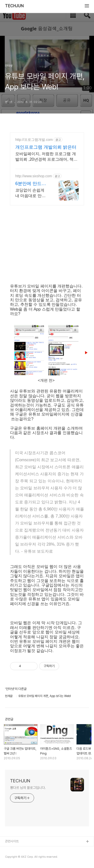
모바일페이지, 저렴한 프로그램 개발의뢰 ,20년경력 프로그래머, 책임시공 (46, 157)
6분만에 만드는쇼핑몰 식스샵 (31, 184)
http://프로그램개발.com (34, 140)
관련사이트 (12, 841)
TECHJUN (14, 6)
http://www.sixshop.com (34, 176)
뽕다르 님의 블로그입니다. (28, 788)
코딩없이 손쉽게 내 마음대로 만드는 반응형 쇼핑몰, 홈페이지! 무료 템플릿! (31, 193)
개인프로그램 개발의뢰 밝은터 (46, 147)
